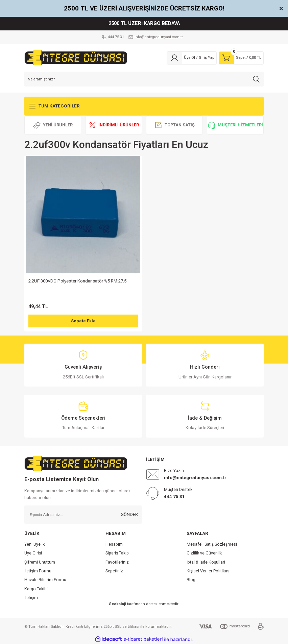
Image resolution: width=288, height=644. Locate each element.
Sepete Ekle (83, 321)
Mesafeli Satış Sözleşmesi (212, 544)
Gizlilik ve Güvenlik (204, 553)
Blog (191, 580)
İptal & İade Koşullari (206, 562)
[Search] (144, 79)
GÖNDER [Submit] (129, 514)
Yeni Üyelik (34, 544)
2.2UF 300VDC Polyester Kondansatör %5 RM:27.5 (77, 281)
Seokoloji (117, 604)
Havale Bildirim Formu (45, 580)
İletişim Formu (38, 571)
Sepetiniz (114, 571)
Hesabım (114, 544)
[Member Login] (192, 58)
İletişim (31, 598)
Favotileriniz (117, 562)
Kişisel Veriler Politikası (209, 571)
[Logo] (76, 57)
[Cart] (241, 58)
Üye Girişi (33, 553)
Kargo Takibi (36, 589)
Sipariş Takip (117, 553)
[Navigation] (144, 106)
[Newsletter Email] (83, 515)
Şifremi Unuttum (40, 562)
